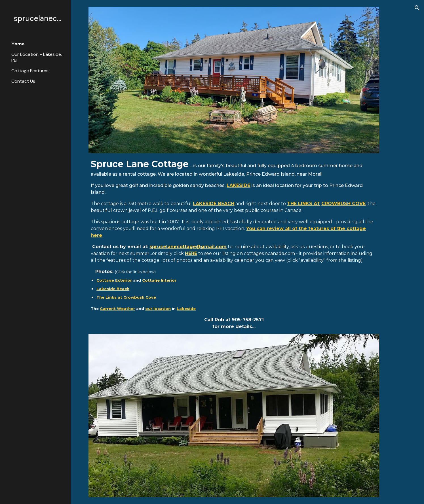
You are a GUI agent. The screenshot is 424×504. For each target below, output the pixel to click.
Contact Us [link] (23, 81)
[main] (234, 244)
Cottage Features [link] (30, 71)
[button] (417, 8)
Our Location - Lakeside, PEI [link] (37, 57)
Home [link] (18, 44)
